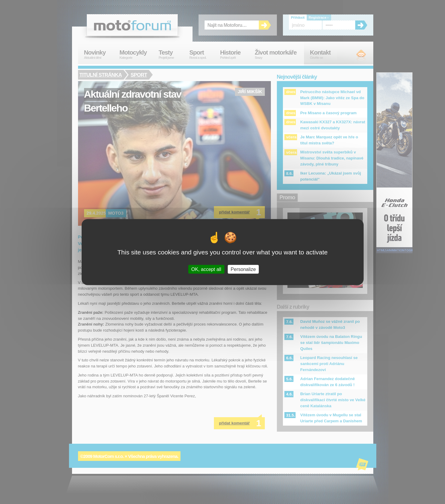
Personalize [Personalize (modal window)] (243, 269)
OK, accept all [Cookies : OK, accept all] (206, 269)
